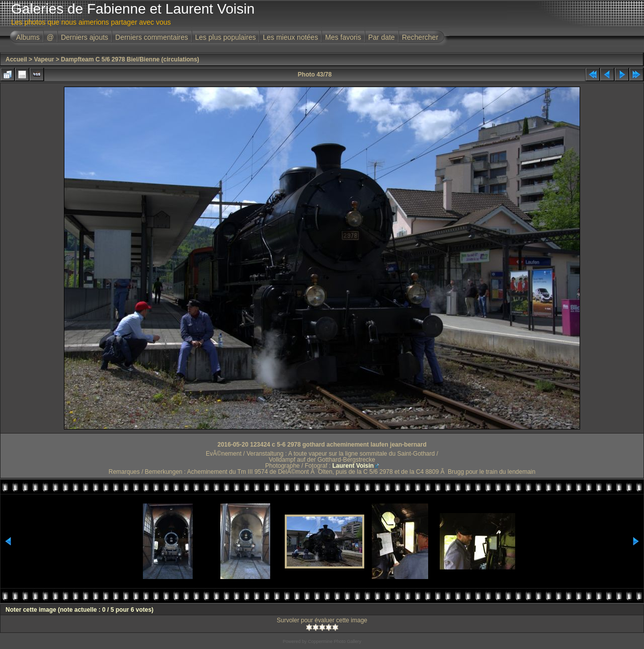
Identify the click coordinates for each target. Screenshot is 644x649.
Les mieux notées (290, 37)
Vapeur (44, 59)
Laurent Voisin (353, 466)
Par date (382, 37)
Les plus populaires (226, 37)
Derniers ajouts (85, 37)
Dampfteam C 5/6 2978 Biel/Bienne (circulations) (130, 59)
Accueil (16, 59)
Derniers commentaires (152, 37)
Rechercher (420, 37)
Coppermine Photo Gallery (335, 641)
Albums (28, 37)
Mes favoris (343, 37)
